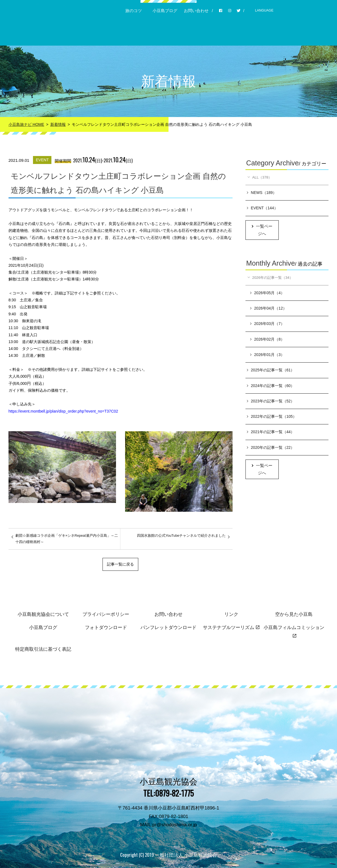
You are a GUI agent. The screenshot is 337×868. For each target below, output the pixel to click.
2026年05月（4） (267, 294)
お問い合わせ (196, 11)
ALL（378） (260, 177)
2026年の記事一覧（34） (271, 278)
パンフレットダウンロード (168, 628)
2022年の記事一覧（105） (272, 417)
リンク (231, 614)
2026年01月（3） (267, 355)
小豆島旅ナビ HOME (26, 124)
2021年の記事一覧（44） (271, 433)
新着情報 (58, 124)
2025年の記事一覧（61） (271, 371)
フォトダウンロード (106, 628)
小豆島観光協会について (43, 614)
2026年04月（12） (268, 309)
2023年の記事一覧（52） (271, 402)
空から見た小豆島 (294, 614)
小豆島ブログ (165, 11)
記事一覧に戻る (120, 564)
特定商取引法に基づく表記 (43, 649)
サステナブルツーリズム (231, 628)
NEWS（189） (262, 193)
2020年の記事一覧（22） (271, 448)
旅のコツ (134, 11)
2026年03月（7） (267, 324)
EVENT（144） (262, 208)
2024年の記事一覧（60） (271, 386)
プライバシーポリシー (106, 614)
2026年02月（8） (267, 340)
